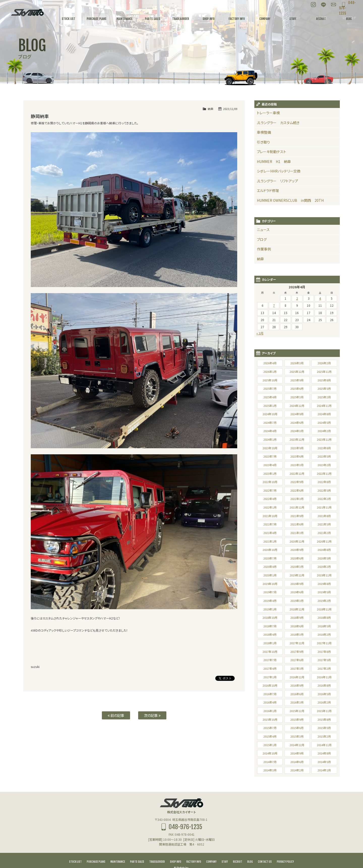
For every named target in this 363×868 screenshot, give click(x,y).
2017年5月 (324, 651)
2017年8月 (324, 643)
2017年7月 (270, 651)
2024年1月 (270, 431)
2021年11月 (324, 498)
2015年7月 (270, 719)
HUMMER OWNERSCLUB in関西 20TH (284, 194)
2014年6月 (297, 753)
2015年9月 (297, 711)
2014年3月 (270, 761)
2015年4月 (270, 727)
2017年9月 (297, 643)
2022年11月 (324, 465)
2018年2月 (324, 626)
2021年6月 (297, 515)
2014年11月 (324, 736)
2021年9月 (297, 507)
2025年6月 (297, 380)
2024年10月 (270, 405)
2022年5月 (324, 482)
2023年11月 (324, 431)
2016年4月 (270, 693)
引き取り (262, 140)
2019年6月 (297, 583)
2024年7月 (270, 414)
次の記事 (152, 715)
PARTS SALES (137, 853)
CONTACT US (265, 853)
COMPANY (211, 853)
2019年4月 (270, 592)
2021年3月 (297, 524)
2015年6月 (297, 719)
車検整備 (263, 131)
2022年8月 (324, 473)
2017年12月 (297, 634)
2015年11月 (324, 702)
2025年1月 (270, 397)
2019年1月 (270, 600)
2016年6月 (297, 685)
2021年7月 (270, 515)
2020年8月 (324, 541)
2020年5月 (324, 549)
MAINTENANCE (118, 853)
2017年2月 (324, 660)
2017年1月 (270, 668)
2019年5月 (324, 583)
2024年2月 (324, 422)
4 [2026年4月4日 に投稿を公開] (320, 289)
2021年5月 (324, 515)
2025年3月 (297, 388)
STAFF (225, 853)
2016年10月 (270, 677)
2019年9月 (297, 575)
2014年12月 (297, 736)
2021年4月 (270, 524)
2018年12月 (297, 600)
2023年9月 (297, 439)
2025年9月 (297, 371)
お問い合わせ (323, 5)
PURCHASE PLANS (96, 853)
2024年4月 (270, 422)
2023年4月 (270, 456)
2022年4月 (270, 490)
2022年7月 (270, 482)
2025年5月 (324, 380)
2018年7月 (270, 617)
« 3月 (260, 324)
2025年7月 (270, 380)
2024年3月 (297, 422)
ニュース (262, 223)
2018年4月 (270, 626)
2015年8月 (324, 711)
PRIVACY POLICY (285, 853)
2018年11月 (324, 600)
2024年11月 (324, 397)
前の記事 (116, 715)
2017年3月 (297, 660)
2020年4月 (270, 558)
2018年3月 (297, 626)
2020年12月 (297, 533)
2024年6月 (297, 414)
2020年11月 (324, 533)
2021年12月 (297, 498)
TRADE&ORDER (157, 853)
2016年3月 (297, 693)
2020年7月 (270, 549)
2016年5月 (324, 685)
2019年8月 (324, 575)
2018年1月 (270, 634)
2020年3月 (297, 558)
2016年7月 (270, 685)
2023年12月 (297, 431)
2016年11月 (324, 668)
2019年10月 (270, 575)
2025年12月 (297, 363)
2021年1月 (270, 533)
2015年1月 (270, 736)
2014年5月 (324, 753)
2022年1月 (270, 498)
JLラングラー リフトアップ (274, 176)
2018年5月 (324, 617)
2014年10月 (270, 744)
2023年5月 (324, 447)
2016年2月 (324, 693)
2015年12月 (297, 702)
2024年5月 (324, 414)
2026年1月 (270, 363)
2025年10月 (270, 371)
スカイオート (27, 13)
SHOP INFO (176, 853)
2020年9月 (297, 541)
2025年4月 (270, 388)
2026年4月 (270, 354)
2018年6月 (297, 617)
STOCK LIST (75, 853)
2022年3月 (297, 490)
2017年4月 (270, 660)
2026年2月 (324, 354)
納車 (210, 109)
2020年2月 (324, 558)
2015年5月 (324, 719)
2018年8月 (324, 609)
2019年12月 (297, 566)
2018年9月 (297, 609)
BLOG (250, 853)
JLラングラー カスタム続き (275, 122)
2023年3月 (297, 456)
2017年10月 (270, 643)
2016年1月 (270, 702)
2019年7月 (270, 583)
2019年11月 (324, 566)
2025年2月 (324, 388)
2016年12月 (297, 668)
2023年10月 (270, 439)
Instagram (302, 5)
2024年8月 (324, 405)
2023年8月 (324, 439)
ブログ (261, 232)
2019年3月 (297, 592)
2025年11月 (324, 363)
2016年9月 (297, 677)
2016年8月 (324, 677)
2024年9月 (297, 405)
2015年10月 (270, 711)
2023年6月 (297, 447)
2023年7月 (270, 447)
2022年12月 (297, 465)
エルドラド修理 (267, 185)
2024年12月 (297, 397)
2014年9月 (297, 744)
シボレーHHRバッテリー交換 (275, 167)
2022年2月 (324, 490)
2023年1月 (270, 465)
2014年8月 (324, 744)
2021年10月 (270, 507)
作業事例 (263, 241)
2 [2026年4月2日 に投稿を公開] (297, 289)
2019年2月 (324, 592)
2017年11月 (324, 634)
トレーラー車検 (267, 113)
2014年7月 (270, 753)
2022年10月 (270, 473)
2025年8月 (324, 371)
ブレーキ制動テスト (269, 149)
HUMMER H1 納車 (271, 158)
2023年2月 (324, 456)
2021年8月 (324, 507)
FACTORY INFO (194, 853)
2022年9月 (297, 473)
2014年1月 (324, 761)
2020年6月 (297, 549)
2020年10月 (270, 541)
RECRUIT (238, 853)
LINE (313, 5)
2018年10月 (270, 609)
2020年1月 (270, 566)
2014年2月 (297, 761)
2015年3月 (297, 727)
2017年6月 (297, 651)
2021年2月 (324, 524)
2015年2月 (324, 727)
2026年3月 (297, 354)
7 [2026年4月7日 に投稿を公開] (274, 297)
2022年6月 (297, 482)
